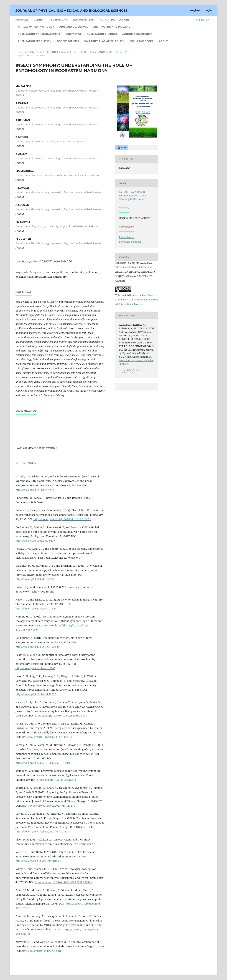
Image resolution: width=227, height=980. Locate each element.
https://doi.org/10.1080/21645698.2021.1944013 (44, 763)
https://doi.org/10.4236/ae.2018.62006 (38, 647)
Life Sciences (127, 237)
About (163, 41)
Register (195, 10)
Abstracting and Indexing (112, 27)
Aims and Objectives (74, 27)
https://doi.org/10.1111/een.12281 (41, 951)
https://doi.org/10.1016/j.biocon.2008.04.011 (61, 716)
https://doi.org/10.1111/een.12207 (35, 668)
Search (203, 20)
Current (40, 20)
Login (208, 10)
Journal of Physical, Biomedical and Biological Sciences (72, 11)
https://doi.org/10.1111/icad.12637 (36, 694)
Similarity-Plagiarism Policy (104, 41)
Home (19, 52)
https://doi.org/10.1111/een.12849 (35, 490)
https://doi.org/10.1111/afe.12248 (56, 780)
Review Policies (68, 41)
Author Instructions (115, 20)
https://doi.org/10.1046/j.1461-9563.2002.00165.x (64, 882)
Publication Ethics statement (39, 34)
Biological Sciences (130, 242)
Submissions (60, 20)
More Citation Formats (131, 371)
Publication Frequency (35, 41)
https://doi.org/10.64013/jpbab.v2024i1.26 (47, 262)
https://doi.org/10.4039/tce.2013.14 (36, 608)
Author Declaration (137, 34)
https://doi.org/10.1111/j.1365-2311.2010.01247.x (62, 519)
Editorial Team (84, 20)
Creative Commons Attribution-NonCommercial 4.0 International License (137, 300)
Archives (22, 20)
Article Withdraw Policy (36, 27)
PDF (123, 147)
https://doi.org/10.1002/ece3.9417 (35, 541)
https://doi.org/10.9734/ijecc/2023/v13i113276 (48, 806)
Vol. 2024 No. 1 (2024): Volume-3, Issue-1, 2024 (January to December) (84, 52)
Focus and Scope (141, 41)
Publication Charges (102, 34)
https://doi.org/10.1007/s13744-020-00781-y (47, 737)
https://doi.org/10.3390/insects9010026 (38, 861)
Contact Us (73, 34)
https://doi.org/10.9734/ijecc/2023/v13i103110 (42, 831)
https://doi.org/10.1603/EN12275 (35, 579)
